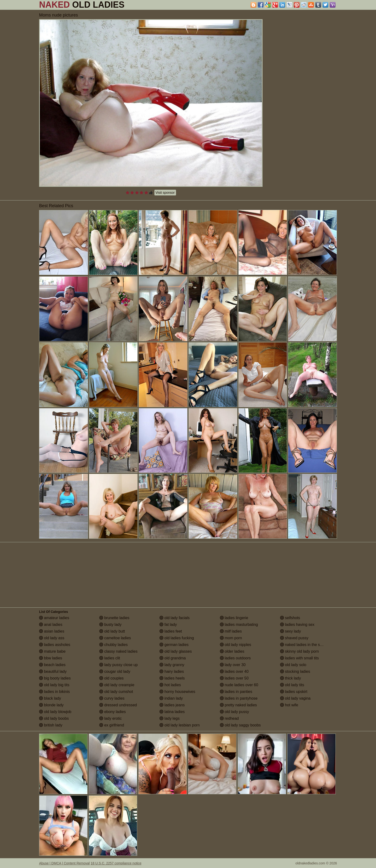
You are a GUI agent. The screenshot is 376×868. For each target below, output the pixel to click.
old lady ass (52, 638)
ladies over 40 (234, 671)
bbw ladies (51, 658)
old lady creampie (117, 685)
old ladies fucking (177, 638)
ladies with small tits (300, 658)
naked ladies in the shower (305, 645)
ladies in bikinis (54, 692)
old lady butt (112, 631)
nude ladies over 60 (239, 685)
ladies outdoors (235, 658)
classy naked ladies (118, 651)
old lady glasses (176, 651)
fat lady (168, 625)
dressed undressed (118, 705)
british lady (51, 725)
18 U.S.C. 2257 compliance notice (116, 863)
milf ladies (231, 631)
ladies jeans (172, 705)
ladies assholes (55, 645)
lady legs (170, 718)
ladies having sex (297, 625)
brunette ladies (114, 618)
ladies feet (171, 631)
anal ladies (51, 625)
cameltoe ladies (115, 638)
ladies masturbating (239, 625)
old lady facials (174, 618)
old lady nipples (236, 645)
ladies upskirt (294, 692)
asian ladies (52, 631)
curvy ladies (112, 698)
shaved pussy (294, 638)
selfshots (290, 618)
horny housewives (177, 692)
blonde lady (51, 705)
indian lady (171, 698)
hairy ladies (172, 671)
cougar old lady (115, 671)
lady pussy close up (118, 665)
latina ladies (172, 712)
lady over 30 (233, 665)
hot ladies (170, 685)
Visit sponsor (165, 193)
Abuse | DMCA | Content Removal (64, 863)
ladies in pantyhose (239, 698)
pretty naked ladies (238, 705)
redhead (229, 718)
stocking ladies (295, 671)
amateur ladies (54, 618)
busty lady (110, 625)
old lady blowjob (55, 712)
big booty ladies (55, 678)
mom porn (231, 638)
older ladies (232, 651)
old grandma (173, 658)
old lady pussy (235, 712)
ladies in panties (236, 692)
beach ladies (52, 665)
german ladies (174, 645)
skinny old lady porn (300, 651)
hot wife (289, 705)
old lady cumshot (116, 692)
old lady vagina (295, 698)
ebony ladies (112, 712)
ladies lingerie (234, 618)
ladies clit (110, 658)
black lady (50, 698)
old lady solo (293, 665)
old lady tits (292, 685)
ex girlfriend (112, 725)
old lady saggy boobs (240, 725)
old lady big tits (54, 685)
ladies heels (172, 678)
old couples (111, 678)
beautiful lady (53, 671)
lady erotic (110, 718)
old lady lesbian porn (179, 725)
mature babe (52, 651)
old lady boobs (54, 718)
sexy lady (291, 631)
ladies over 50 (234, 678)
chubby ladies (113, 645)
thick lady (291, 678)
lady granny (172, 665)
